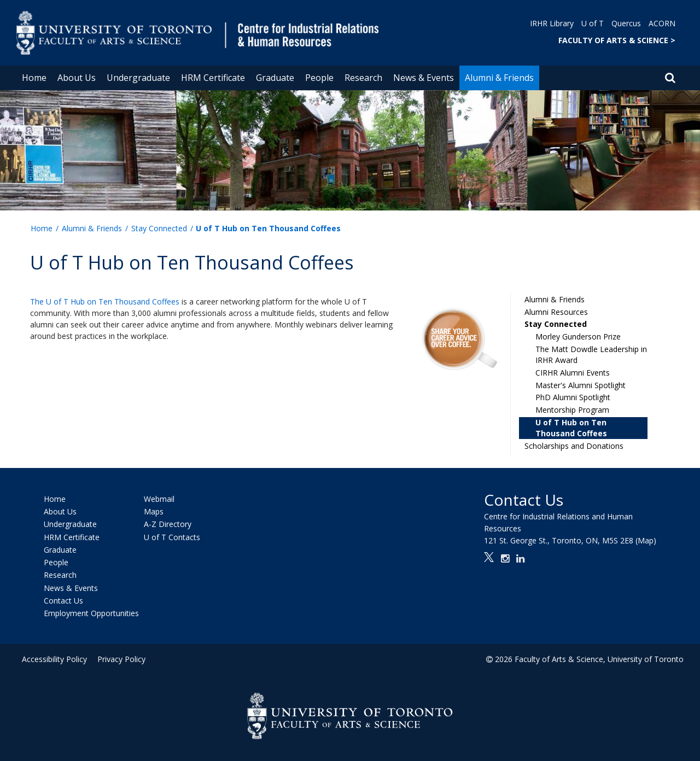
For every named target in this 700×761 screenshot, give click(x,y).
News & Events (424, 78)
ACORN (662, 23)
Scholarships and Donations (574, 446)
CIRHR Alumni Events (573, 373)
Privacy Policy (119, 659)
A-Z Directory (168, 525)
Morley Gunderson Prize (578, 336)
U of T (593, 23)
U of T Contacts (172, 537)
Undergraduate (138, 78)
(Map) (646, 540)
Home (34, 78)
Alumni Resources (556, 312)
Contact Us (63, 601)
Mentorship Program (572, 410)
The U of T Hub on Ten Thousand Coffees (105, 302)
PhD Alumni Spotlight (573, 397)
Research (363, 78)
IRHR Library (552, 23)
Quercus (626, 23)
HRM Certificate (213, 78)
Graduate (275, 78)
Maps (154, 511)
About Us (77, 78)
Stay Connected (159, 228)
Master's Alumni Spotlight (581, 385)
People (319, 78)
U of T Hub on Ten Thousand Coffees (571, 428)
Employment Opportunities (91, 613)
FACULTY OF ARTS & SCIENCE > (617, 40)
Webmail (159, 499)
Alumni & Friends (499, 78)
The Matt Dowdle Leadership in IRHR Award (591, 355)
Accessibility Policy (54, 659)
